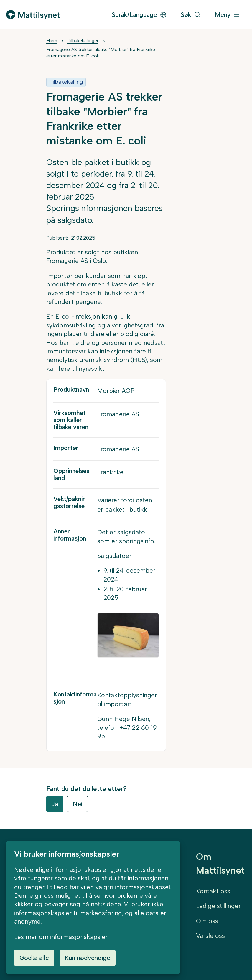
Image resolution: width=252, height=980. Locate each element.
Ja (55, 804)
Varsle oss (210, 936)
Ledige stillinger (218, 906)
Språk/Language (139, 15)
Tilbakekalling (66, 82)
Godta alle (34, 958)
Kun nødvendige (88, 958)
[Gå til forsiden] (33, 15)
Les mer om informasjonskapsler (61, 937)
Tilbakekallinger (83, 41)
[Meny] (228, 15)
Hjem (52, 41)
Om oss (207, 921)
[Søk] (191, 15)
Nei (78, 804)
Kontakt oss (213, 891)
